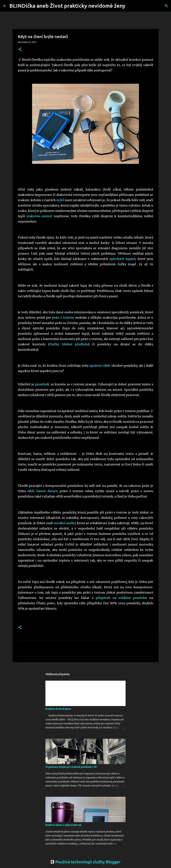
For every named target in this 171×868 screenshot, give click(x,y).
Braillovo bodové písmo (58, 709)
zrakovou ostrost (39, 216)
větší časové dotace (42, 491)
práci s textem (63, 318)
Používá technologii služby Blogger (85, 862)
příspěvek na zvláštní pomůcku (121, 598)
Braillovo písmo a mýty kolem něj (63, 825)
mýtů (60, 200)
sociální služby (65, 523)
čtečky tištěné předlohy (69, 344)
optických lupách (122, 259)
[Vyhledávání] (130, 6)
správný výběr (100, 366)
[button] (20, 49)
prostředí (42, 384)
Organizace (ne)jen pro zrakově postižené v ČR (71, 767)
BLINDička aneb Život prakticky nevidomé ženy (67, 6)
